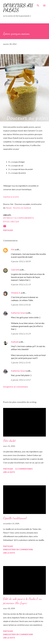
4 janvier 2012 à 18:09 (21, 261)
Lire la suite (9, 472)
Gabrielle (15, 270)
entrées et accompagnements (18, 218)
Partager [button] (8, 230)
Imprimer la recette (11, 197)
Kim (13, 249)
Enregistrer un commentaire (16, 387)
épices (6, 222)
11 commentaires (24, 469)
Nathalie (15, 342)
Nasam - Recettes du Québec (18, 208)
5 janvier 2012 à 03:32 (21, 305)
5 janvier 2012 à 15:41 (21, 362)
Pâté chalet (9, 441)
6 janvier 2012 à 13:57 (21, 380)
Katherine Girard (18, 313)
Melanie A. (16, 293)
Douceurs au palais (18, 8)
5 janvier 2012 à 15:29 (21, 334)
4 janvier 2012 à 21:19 (21, 284)
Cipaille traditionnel (15, 518)
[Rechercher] (38, 5)
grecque (15, 222)
